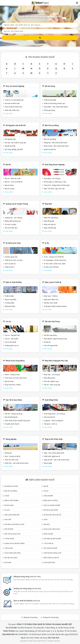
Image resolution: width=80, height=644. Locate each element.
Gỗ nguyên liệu (10, 139)
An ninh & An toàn (13, 243)
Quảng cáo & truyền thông (17, 204)
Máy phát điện (10, 306)
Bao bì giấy (48, 463)
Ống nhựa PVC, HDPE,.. (13, 385)
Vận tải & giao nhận (14, 400)
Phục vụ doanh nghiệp (15, 86)
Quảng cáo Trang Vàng (51, 617)
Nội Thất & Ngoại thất (12, 534)
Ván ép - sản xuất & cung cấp (15, 143)
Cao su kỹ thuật (10, 342)
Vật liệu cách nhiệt (51, 303)
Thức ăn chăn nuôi (12, 460)
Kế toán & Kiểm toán (12, 103)
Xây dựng (8, 562)
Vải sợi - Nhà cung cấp (52, 385)
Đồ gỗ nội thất (10, 146)
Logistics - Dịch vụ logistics (54, 420)
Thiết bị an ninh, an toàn (14, 260)
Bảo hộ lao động (52, 125)
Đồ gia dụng (50, 86)
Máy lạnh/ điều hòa (51, 299)
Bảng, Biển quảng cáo (13, 221)
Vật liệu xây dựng (52, 321)
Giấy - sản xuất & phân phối (54, 453)
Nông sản (8, 453)
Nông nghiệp (11, 439)
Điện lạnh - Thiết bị (51, 296)
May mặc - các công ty (52, 374)
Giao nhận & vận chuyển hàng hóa (17, 420)
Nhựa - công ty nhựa (12, 374)
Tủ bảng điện (10, 303)
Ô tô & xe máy (9, 539)
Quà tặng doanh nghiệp (55, 165)
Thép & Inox (9, 548)
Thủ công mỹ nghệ (50, 548)
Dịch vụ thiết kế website (27, 601)
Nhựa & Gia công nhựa (15, 361)
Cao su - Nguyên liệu (12, 335)
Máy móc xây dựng (51, 218)
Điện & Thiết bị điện (14, 282)
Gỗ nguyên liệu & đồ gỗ (16, 125)
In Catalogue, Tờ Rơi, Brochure (55, 260)
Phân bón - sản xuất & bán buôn (17, 463)
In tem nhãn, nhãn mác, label (55, 264)
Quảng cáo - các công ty (14, 218)
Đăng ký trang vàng (27, 577)
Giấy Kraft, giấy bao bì (52, 456)
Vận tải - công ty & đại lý (14, 414)
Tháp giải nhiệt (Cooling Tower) (55, 306)
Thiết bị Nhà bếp (50, 100)
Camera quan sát (11, 257)
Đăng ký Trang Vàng (31, 617)
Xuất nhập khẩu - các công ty (54, 414)
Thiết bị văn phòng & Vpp (52, 553)
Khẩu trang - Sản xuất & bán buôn (56, 146)
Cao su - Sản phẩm (12, 339)
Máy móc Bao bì (50, 224)
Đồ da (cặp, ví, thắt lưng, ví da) (55, 182)
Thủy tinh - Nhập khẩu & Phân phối (57, 185)
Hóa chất (8, 519)
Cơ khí (7, 496)
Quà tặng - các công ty (52, 178)
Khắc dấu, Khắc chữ (12, 110)
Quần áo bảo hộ (50, 149)
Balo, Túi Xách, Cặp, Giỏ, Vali (54, 189)
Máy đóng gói (49, 221)
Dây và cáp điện (11, 299)
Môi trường (9, 529)
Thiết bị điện (9, 296)
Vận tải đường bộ (11, 417)
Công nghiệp (48, 496)
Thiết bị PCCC (10, 267)
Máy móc (48, 204)
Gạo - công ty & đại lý (13, 456)
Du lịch (7, 510)
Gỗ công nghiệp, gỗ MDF (14, 149)
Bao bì (8, 165)
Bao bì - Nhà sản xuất (13, 178)
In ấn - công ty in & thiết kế (54, 257)
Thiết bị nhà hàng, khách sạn (54, 103)
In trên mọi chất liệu (51, 267)
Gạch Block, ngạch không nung (55, 339)
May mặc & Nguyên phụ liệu (56, 361)
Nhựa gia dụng (49, 110)
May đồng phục (50, 378)
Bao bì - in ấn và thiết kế (14, 182)
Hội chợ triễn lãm (11, 228)
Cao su (8, 321)
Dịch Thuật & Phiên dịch (14, 107)
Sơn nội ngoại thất (51, 345)
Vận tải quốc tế (49, 417)
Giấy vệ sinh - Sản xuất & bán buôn (57, 460)
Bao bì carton (10, 189)
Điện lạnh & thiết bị (53, 282)
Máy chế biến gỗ (50, 228)
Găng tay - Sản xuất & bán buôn (56, 143)
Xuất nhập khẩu (51, 400)
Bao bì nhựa (9, 185)
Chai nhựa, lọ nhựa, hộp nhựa (16, 378)
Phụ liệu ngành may (51, 381)
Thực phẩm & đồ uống (12, 553)
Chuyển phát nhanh (12, 424)
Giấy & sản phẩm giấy (54, 439)
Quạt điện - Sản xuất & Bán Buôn (56, 107)
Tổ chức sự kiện (10, 224)
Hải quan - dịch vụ (51, 424)
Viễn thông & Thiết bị (51, 558)
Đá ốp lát (47, 342)
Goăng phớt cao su (12, 345)
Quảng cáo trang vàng (27, 588)
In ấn (47, 243)
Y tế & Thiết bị (48, 543)
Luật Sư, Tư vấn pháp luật (14, 100)
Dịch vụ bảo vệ (10, 264)
